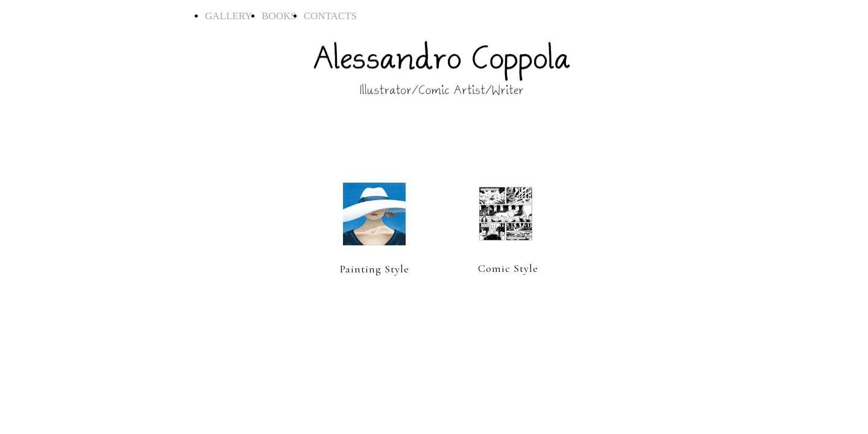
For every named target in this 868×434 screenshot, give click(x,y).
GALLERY (232, 16)
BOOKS (281, 16)
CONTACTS (330, 16)
